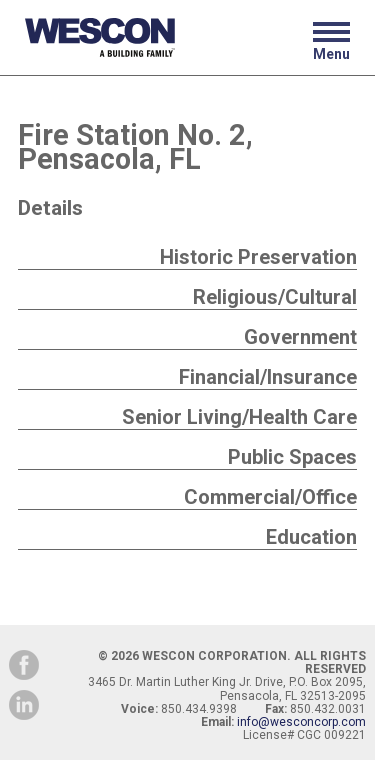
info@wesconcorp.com (301, 722)
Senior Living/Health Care (239, 417)
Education (311, 537)
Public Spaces (292, 457)
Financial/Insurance (268, 377)
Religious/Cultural (275, 297)
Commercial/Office (270, 497)
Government (300, 337)
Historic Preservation (258, 257)
